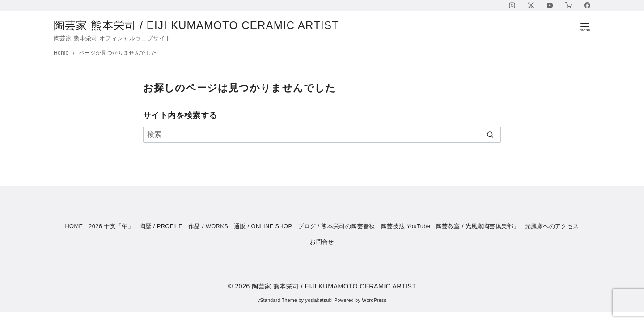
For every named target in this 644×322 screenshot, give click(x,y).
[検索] (322, 135)
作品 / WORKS (208, 226)
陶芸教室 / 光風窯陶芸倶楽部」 (478, 226)
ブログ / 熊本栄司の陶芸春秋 (337, 226)
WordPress (374, 300)
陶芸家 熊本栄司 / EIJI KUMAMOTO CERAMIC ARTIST (204, 25)
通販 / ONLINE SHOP (263, 226)
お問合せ (322, 242)
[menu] (585, 25)
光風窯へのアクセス (552, 226)
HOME (74, 226)
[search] (490, 135)
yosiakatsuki (319, 300)
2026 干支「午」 (111, 226)
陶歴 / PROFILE (161, 226)
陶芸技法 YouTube (406, 226)
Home (62, 53)
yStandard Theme (277, 300)
